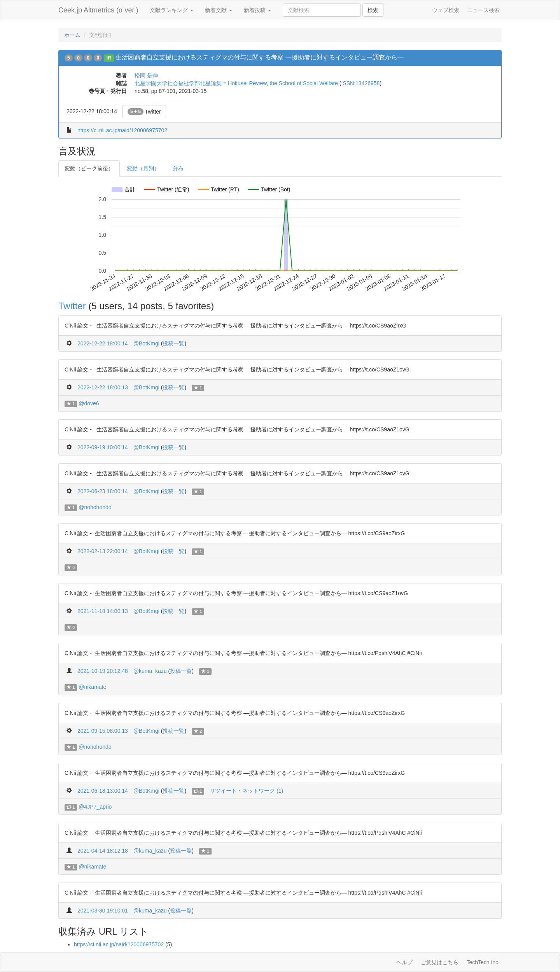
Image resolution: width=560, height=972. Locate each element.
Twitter (144, 112)
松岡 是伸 (146, 75)
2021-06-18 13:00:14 (103, 791)
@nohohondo (95, 507)
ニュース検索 (483, 10)
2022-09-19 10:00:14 (103, 447)
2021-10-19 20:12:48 (103, 671)
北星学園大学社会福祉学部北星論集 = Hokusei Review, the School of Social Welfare (236, 83)
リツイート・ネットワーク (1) (246, 791)
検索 (373, 10)
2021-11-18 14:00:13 (103, 611)
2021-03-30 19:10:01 (103, 911)
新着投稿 (257, 10)
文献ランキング (171, 10)
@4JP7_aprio (95, 807)
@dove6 (89, 403)
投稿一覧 (173, 343)
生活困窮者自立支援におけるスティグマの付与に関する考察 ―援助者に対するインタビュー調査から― (259, 57)
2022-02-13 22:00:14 (103, 551)
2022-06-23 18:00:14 (103, 491)
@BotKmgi (146, 343)
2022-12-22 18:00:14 (103, 343)
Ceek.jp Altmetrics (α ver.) (98, 10)
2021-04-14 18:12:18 (103, 851)
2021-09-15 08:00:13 (103, 731)
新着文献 (219, 10)
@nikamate (92, 687)
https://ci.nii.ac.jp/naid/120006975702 (122, 130)
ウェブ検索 (446, 10)
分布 (178, 168)
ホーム (72, 35)
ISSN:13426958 (361, 83)
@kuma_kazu (150, 671)
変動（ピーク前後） (89, 168)
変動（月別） (143, 168)
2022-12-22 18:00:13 (103, 387)
